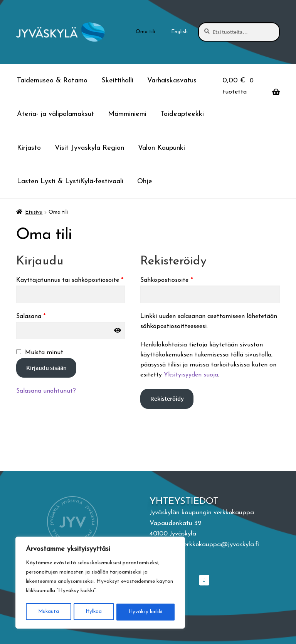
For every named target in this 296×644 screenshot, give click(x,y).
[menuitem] (180, 32)
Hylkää (93, 612)
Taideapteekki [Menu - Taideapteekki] (182, 114)
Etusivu (34, 212)
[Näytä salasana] (118, 331)
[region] (100, 584)
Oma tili (145, 32)
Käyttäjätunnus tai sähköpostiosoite (71, 279)
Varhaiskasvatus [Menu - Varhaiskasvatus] (172, 81)
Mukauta (48, 612)
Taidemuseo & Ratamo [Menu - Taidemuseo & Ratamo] (52, 81)
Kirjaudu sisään (46, 368)
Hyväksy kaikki (145, 612)
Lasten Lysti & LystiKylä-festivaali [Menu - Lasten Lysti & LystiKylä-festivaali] (70, 181)
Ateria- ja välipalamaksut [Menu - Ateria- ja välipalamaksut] (55, 114)
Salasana (45, 316)
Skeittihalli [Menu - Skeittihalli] (117, 81)
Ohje (145, 181)
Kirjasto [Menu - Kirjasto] (29, 148)
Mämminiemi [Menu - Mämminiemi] (127, 114)
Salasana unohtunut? (46, 391)
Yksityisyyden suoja (191, 375)
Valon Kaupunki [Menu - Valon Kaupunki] (161, 148)
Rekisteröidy (167, 398)
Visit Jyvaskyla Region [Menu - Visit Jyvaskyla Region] (89, 148)
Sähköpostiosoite (181, 279)
